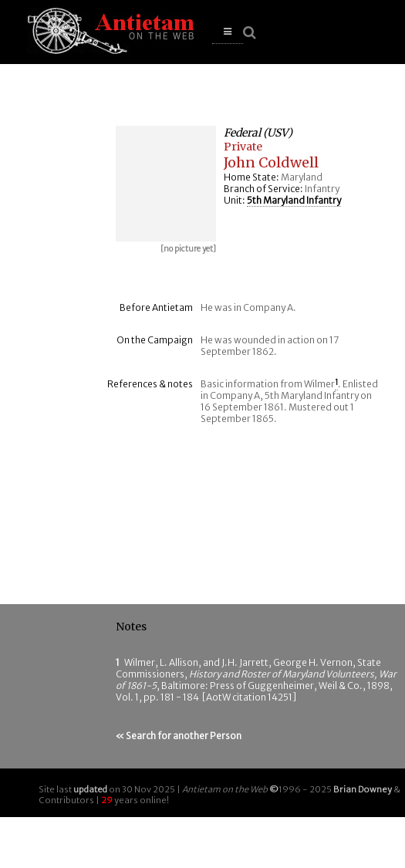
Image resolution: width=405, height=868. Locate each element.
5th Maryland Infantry (294, 200)
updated (90, 789)
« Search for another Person (179, 736)
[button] (228, 32)
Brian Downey (363, 789)
